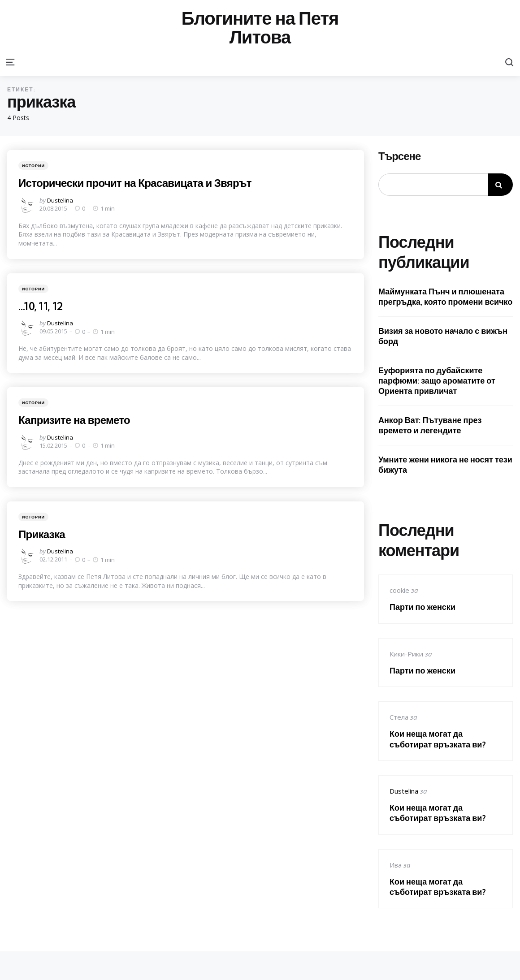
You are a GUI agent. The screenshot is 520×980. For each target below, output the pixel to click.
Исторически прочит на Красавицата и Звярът (137, 183)
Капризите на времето (75, 420)
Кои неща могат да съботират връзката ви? (438, 739)
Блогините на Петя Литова (260, 28)
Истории (33, 166)
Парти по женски (422, 607)
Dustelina (60, 200)
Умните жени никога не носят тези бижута (445, 465)
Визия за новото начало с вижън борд (443, 336)
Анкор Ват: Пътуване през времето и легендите (430, 425)
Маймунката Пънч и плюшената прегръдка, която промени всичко (445, 297)
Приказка (42, 534)
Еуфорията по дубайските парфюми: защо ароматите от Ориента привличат (437, 381)
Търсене (399, 156)
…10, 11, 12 (41, 306)
